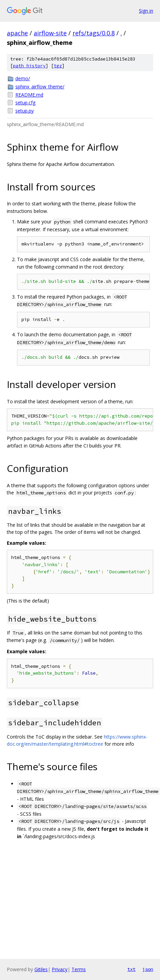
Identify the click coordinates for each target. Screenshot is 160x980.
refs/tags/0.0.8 (94, 33)
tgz (58, 66)
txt (131, 969)
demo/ (23, 78)
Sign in (146, 11)
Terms (79, 969)
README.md (29, 95)
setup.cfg (25, 103)
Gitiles (41, 969)
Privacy (60, 969)
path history (29, 66)
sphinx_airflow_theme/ (40, 87)
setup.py (25, 111)
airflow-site (50, 33)
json (148, 969)
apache (17, 33)
